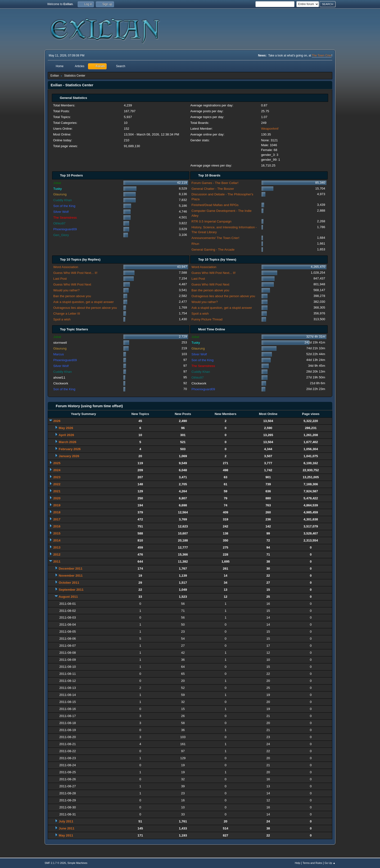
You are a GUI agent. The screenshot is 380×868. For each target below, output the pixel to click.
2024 (57, 470)
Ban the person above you (72, 296)
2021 (57, 491)
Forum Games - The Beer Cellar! (215, 183)
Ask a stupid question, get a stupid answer (84, 302)
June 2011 (66, 828)
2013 (57, 547)
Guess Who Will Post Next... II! (75, 273)
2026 (57, 421)
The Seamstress (65, 218)
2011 (57, 561)
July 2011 (66, 821)
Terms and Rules (313, 863)
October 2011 (69, 583)
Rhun (195, 244)
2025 (57, 463)
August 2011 (68, 597)
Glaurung (60, 194)
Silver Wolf (61, 212)
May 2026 (66, 428)
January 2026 (69, 456)
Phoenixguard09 (65, 229)
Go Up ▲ (330, 863)
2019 (57, 505)
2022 (57, 484)
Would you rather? (67, 290)
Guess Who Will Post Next (72, 284)
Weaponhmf (270, 129)
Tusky (58, 189)
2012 (57, 554)
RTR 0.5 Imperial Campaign (211, 221)
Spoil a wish (62, 319)
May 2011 (66, 835)
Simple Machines (77, 863)
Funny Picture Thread (207, 319)
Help (298, 863)
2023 (57, 477)
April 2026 (66, 435)
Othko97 (59, 223)
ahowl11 (59, 378)
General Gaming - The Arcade (213, 250)
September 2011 (71, 590)
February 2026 (70, 449)
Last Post (60, 279)
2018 (57, 512)
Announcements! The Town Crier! (215, 238)
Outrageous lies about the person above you (85, 308)
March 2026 (67, 442)
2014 (57, 540)
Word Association (66, 267)
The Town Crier (322, 56)
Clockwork (61, 383)
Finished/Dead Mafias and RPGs (215, 205)
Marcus (59, 354)
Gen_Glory (61, 235)
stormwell (60, 343)
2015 (57, 533)
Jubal (57, 183)
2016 (57, 526)
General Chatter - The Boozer (213, 189)
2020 (57, 498)
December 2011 (71, 569)
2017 (57, 519)
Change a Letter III (67, 314)
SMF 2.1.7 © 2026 (55, 863)
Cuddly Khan (63, 200)
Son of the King (64, 206)
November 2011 (71, 576)
